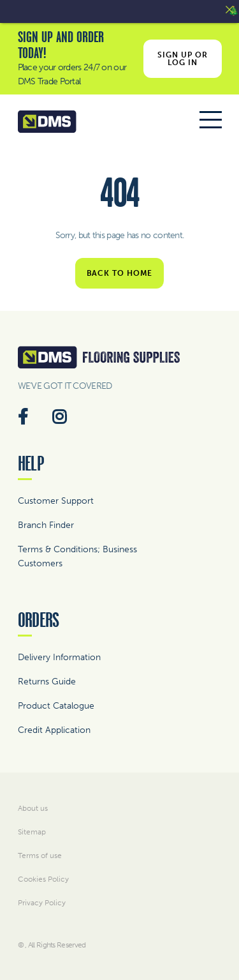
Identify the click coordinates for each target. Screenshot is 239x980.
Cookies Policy (43, 879)
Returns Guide (47, 682)
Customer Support (56, 501)
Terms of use (40, 856)
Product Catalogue (56, 706)
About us (33, 808)
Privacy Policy (42, 903)
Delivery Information (59, 657)
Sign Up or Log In (182, 59)
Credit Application (54, 730)
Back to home (120, 273)
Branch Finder (46, 525)
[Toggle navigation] (211, 122)
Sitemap (32, 832)
